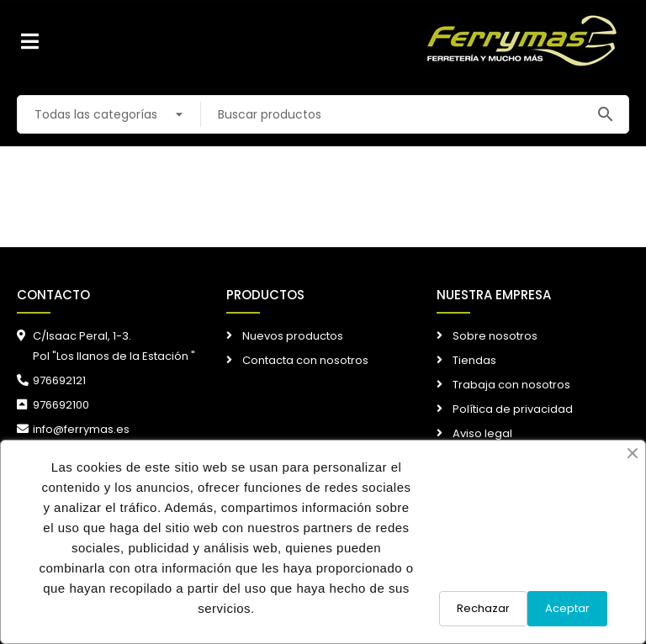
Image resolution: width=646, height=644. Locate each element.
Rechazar (483, 608)
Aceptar (567, 608)
